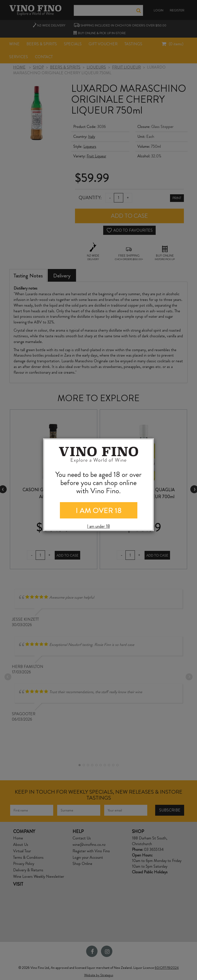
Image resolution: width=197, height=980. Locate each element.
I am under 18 (98, 527)
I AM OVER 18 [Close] (99, 511)
